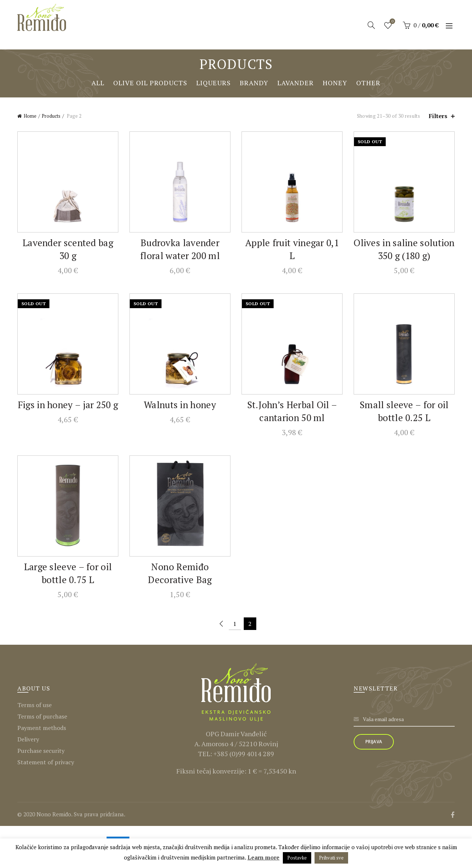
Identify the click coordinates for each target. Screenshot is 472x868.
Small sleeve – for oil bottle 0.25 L (404, 411)
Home (30, 116)
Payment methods (42, 728)
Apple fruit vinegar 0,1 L (292, 249)
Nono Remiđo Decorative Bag (180, 573)
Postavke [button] (297, 858)
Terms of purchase (42, 716)
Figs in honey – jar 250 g (68, 405)
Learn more (263, 857)
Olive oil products (150, 83)
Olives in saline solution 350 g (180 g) (404, 249)
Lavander (296, 83)
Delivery (28, 739)
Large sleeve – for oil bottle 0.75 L (68, 573)
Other (368, 83)
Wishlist (392, 22)
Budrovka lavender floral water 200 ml (180, 249)
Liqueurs (214, 83)
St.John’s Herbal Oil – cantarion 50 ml (292, 411)
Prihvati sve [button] (331, 858)
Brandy (254, 83)
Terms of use (34, 705)
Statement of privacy (46, 762)
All (98, 83)
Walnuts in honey (180, 405)
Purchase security (41, 751)
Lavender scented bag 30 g (68, 249)
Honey (335, 83)
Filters (438, 116)
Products (51, 116)
